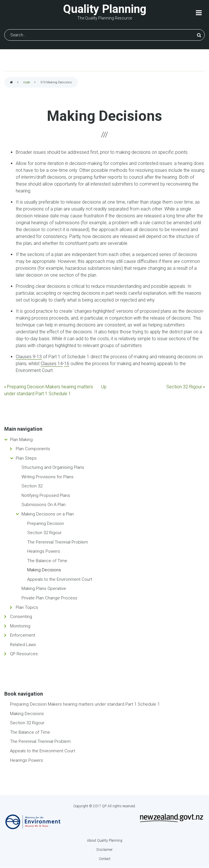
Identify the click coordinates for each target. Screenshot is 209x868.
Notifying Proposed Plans (46, 495)
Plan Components (33, 449)
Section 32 (32, 486)
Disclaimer (104, 850)
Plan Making (21, 440)
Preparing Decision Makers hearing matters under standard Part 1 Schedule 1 (85, 704)
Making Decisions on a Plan (48, 514)
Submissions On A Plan (44, 505)
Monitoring (20, 626)
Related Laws (23, 645)
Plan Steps (26, 458)
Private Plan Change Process (49, 598)
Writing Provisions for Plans (48, 477)
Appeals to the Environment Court (60, 579)
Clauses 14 (52, 364)
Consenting (21, 617)
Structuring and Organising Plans (53, 467)
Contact (105, 859)
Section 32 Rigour (186, 387)
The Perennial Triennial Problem (58, 542)
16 (67, 364)
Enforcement (23, 635)
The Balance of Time (47, 561)
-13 (39, 357)
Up (104, 387)
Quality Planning (105, 9)
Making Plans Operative (44, 588)
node (27, 82)
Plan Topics (27, 607)
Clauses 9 (25, 357)
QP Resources (24, 654)
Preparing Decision (46, 523)
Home (11, 83)
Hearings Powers (44, 551)
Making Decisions (44, 570)
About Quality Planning (105, 841)
